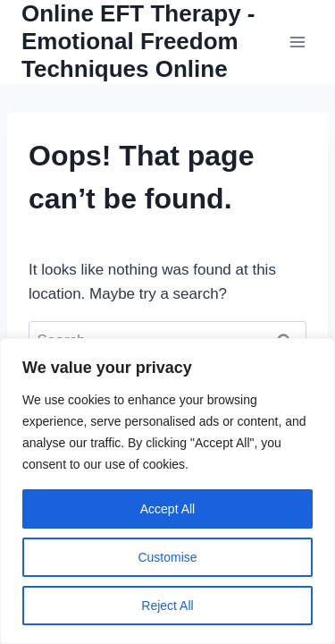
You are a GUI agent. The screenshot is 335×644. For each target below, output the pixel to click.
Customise (167, 557)
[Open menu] (297, 42)
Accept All (167, 509)
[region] (167, 491)
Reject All (167, 606)
